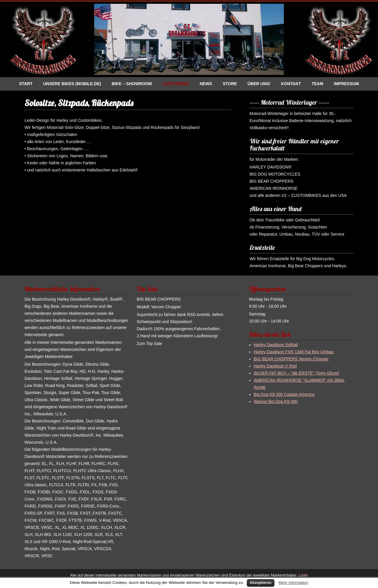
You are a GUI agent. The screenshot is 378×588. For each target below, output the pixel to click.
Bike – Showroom (132, 84)
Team (317, 84)
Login (303, 575)
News (206, 84)
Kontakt (291, 84)
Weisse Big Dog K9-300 (276, 401)
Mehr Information (293, 583)
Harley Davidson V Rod (275, 366)
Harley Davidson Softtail (276, 345)
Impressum (347, 84)
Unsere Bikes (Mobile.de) (72, 84)
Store (230, 84)
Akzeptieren (261, 583)
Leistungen (176, 84)
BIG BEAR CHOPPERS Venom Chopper (291, 359)
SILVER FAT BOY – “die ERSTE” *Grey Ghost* (297, 373)
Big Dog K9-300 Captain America (284, 394)
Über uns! (259, 84)
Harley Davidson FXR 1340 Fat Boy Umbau (294, 352)
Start (26, 84)
